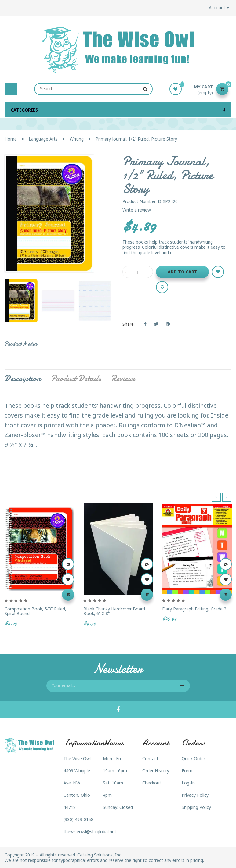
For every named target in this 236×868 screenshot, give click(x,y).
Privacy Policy (195, 795)
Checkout (152, 783)
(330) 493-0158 (78, 819)
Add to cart (182, 272)
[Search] (93, 89)
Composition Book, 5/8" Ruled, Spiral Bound (35, 611)
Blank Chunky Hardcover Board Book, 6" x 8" (114, 611)
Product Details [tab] (76, 378)
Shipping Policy (196, 807)
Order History (156, 771)
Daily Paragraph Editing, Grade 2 (194, 609)
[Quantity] (138, 272)
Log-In (188, 783)
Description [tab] (23, 378)
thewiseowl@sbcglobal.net (90, 832)
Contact (150, 758)
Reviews (123, 378)
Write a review (137, 210)
